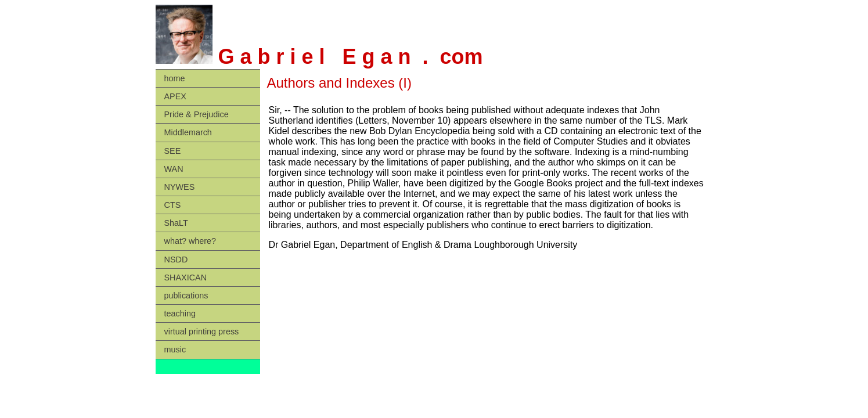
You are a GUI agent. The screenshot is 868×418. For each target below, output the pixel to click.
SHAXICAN (186, 278)
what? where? (190, 241)
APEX (175, 96)
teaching (180, 313)
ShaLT (176, 223)
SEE (173, 151)
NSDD (176, 260)
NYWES (180, 187)
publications (186, 296)
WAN (174, 169)
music (175, 349)
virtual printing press (202, 331)
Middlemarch (188, 132)
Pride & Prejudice (197, 114)
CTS (173, 205)
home (175, 78)
